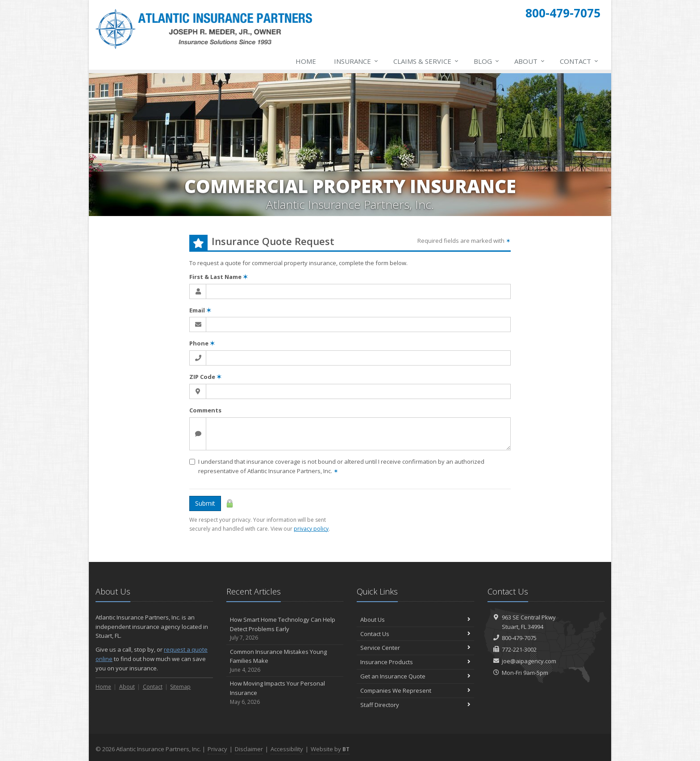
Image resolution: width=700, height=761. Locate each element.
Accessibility (287, 749)
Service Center (415, 648)
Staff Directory (415, 705)
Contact (579, 61)
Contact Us (415, 634)
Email (200, 310)
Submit (205, 503)
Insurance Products (415, 662)
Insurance (356, 61)
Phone (202, 343)
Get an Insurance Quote (415, 676)
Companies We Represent (415, 690)
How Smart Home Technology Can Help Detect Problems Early (285, 629)
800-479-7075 (519, 638)
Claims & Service (426, 61)
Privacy (217, 749)
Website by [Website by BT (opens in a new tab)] (330, 749)
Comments (205, 410)
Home (306, 61)
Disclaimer (249, 749)
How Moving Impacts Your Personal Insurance (285, 693)
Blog (487, 61)
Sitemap (180, 687)
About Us (415, 620)
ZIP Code (205, 377)
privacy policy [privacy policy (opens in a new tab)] (311, 529)
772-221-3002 (519, 649)
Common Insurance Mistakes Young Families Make (285, 661)
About (530, 61)
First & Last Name (219, 277)
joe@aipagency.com (529, 661)
